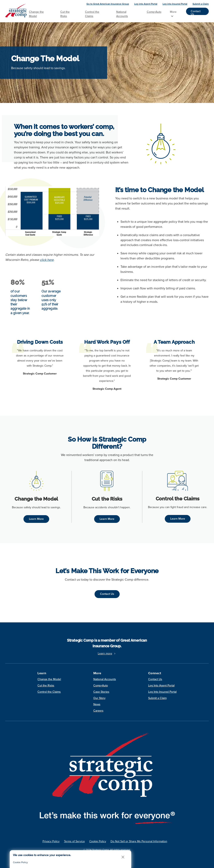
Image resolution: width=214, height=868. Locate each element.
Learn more (107, 653)
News (97, 704)
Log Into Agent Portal (161, 686)
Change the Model (36, 14)
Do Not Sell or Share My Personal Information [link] (139, 841)
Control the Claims (92, 14)
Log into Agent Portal (146, 4)
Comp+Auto (154, 12)
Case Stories (101, 692)
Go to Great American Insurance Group (108, 4)
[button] (123, 857)
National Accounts (122, 14)
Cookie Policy (20, 862)
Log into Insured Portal (175, 4)
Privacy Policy (51, 841)
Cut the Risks (65, 14)
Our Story (99, 698)
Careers (98, 711)
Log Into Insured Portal (162, 692)
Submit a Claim (201, 4)
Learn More (36, 519)
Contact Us (196, 12)
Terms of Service (74, 841)
